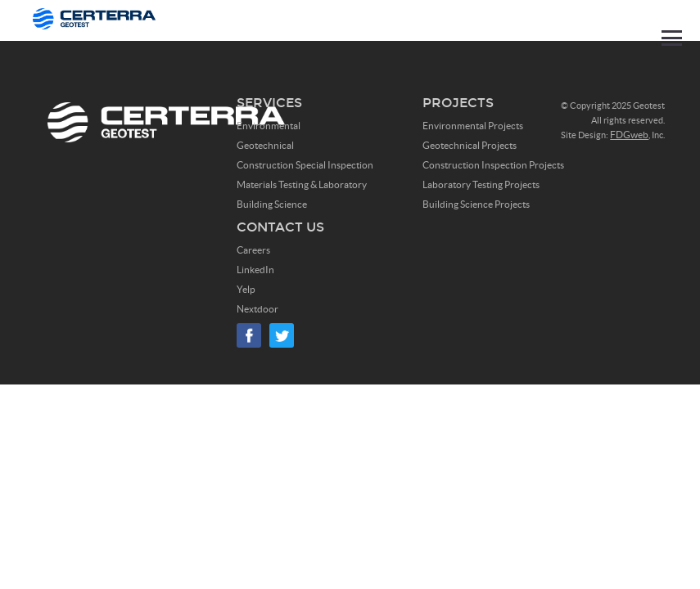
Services (269, 103)
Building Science (272, 204)
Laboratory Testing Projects (481, 184)
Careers (253, 250)
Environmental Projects (473, 126)
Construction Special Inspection (305, 165)
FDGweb (629, 135)
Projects (458, 103)
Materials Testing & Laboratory (302, 184)
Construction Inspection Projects (493, 165)
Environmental (269, 126)
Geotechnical (265, 145)
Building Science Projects (476, 204)
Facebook (249, 335)
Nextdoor (257, 309)
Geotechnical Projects (470, 145)
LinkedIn (255, 270)
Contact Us (280, 227)
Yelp (246, 289)
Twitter (282, 335)
